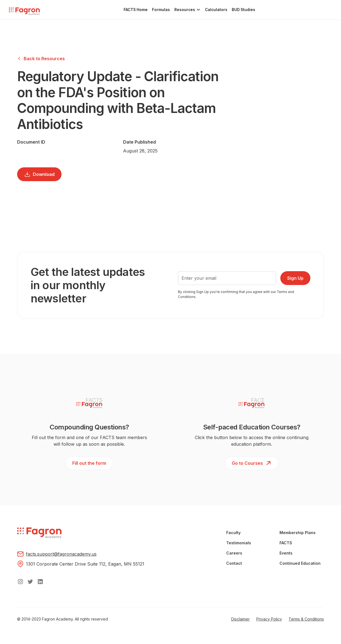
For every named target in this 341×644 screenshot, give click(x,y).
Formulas (161, 10)
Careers (234, 553)
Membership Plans (298, 533)
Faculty (233, 533)
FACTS (286, 543)
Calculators (216, 10)
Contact (234, 563)
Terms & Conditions (306, 619)
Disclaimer (240, 619)
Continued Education (300, 563)
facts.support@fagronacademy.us (61, 554)
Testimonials (239, 543)
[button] (187, 10)
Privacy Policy (269, 619)
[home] (24, 12)
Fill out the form (89, 463)
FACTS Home (136, 10)
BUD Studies (243, 10)
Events (286, 553)
